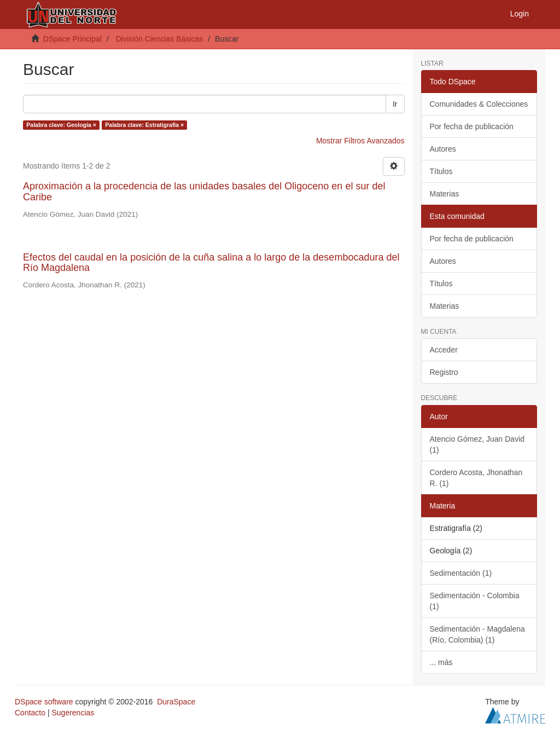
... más (441, 662)
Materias (445, 194)
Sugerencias (73, 713)
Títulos (441, 171)
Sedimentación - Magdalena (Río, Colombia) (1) (477, 634)
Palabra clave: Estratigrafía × (144, 125)
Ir (395, 104)
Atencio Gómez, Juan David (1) (477, 444)
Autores (443, 149)
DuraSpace (176, 702)
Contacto (30, 713)
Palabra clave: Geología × (61, 125)
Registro (444, 372)
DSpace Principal (72, 39)
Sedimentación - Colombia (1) (475, 601)
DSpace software (44, 702)
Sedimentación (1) (461, 573)
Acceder (444, 350)
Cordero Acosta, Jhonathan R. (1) (476, 478)
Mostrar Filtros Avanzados (360, 141)
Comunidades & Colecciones (479, 104)
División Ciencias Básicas (160, 39)
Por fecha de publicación (472, 126)
